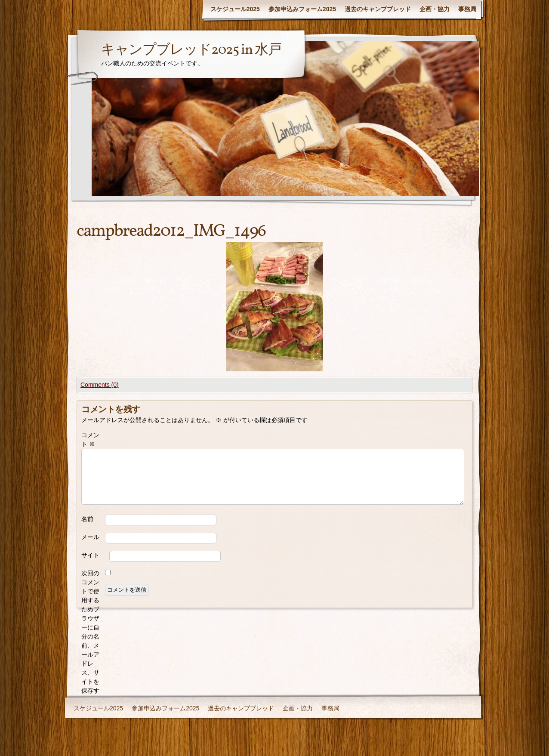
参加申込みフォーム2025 (302, 9)
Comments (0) (100, 385)
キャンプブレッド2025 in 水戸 (191, 50)
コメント (90, 440)
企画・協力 (435, 9)
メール (90, 537)
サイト (90, 555)
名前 (87, 519)
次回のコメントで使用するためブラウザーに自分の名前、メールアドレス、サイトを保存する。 (90, 636)
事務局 (467, 9)
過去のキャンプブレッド (378, 9)
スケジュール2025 (235, 9)
